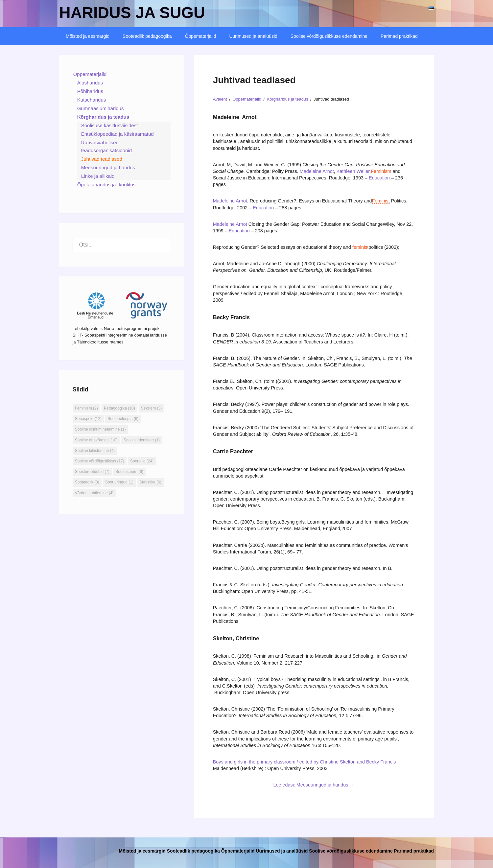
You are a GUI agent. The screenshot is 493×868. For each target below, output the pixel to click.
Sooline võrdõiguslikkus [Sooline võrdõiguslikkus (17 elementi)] (100, 461)
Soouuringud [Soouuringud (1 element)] (119, 482)
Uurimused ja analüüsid (253, 36)
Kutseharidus (92, 100)
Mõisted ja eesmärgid (88, 36)
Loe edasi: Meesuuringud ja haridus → (314, 785)
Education (379, 178)
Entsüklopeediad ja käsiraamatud (117, 134)
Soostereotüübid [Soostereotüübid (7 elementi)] (92, 472)
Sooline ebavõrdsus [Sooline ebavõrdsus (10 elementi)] (96, 440)
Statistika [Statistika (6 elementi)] (150, 482)
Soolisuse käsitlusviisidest (110, 125)
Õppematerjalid (201, 36)
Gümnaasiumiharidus (101, 108)
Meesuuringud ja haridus (108, 167)
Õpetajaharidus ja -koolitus (106, 185)
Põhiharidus (90, 91)
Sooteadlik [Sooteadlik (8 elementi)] (87, 482)
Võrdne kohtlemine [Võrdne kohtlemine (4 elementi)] (94, 493)
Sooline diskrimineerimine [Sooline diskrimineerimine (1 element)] (100, 429)
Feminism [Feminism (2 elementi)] (86, 408)
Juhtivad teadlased (102, 159)
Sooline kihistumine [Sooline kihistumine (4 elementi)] (95, 451)
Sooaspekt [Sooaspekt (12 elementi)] (88, 419)
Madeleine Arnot (317, 171)
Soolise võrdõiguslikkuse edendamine (329, 36)
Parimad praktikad (399, 36)
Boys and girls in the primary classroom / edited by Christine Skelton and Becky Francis (305, 762)
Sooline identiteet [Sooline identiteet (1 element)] (142, 440)
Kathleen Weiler (353, 171)
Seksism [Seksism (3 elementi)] (151, 408)
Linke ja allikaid (98, 176)
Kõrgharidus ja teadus (103, 117)
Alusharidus (90, 83)
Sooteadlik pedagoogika (147, 36)
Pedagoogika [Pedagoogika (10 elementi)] (119, 408)
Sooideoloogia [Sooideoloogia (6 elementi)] (123, 419)
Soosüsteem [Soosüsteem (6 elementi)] (129, 472)
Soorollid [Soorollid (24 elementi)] (142, 461)
